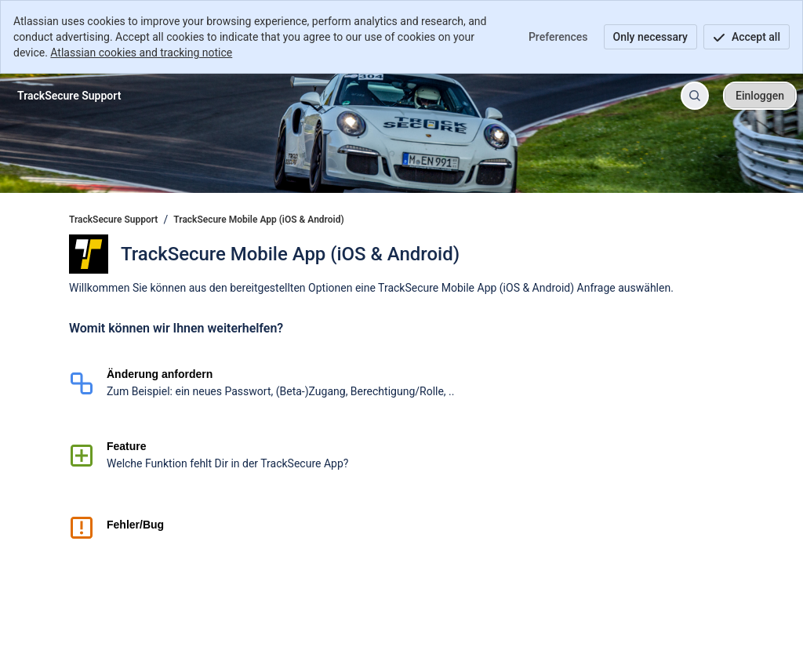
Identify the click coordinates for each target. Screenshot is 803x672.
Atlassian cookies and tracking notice (141, 53)
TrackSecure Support (113, 220)
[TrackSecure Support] (69, 96)
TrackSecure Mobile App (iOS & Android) (258, 220)
